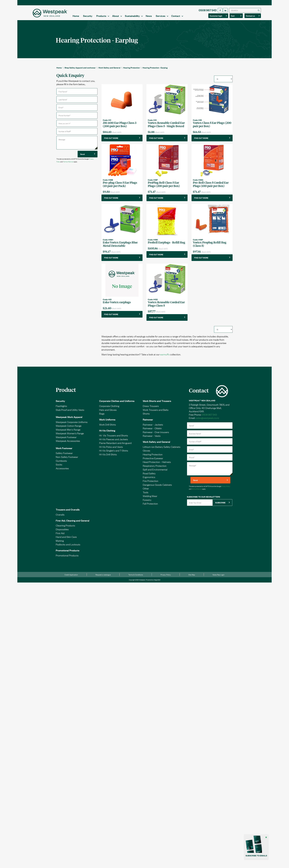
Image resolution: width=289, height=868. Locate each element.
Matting (60, 543)
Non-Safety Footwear (67, 459)
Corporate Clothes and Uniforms (117, 403)
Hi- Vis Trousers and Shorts (114, 438)
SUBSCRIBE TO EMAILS (256, 856)
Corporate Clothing (109, 408)
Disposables (62, 532)
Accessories (62, 471)
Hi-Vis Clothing (107, 433)
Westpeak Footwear (66, 439)
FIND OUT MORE (111, 135)
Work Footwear (64, 450)
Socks (59, 467)
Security (123, 13)
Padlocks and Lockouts (68, 547)
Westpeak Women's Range (70, 436)
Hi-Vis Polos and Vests (111, 449)
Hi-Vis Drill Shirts (108, 457)
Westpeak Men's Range (68, 432)
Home (111, 13)
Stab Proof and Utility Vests (70, 412)
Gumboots (61, 463)
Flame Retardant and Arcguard (115, 445)
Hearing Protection (131, 65)
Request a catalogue (103, 577)
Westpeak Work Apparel (69, 419)
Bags (102, 416)
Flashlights (61, 408)
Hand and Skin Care (66, 539)
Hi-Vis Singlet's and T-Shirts (114, 453)
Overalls (60, 517)
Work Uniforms (107, 422)
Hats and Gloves (108, 412)
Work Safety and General (109, 65)
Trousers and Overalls (68, 512)
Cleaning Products (65, 528)
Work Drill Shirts (108, 427)
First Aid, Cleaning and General (73, 523)
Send (82, 151)
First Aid (60, 535)
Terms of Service (68, 159)
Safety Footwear (64, 455)
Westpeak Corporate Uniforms (72, 424)
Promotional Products (68, 553)
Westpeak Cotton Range (69, 428)
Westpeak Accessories (68, 443)
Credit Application (71, 577)
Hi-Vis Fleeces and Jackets (114, 442)
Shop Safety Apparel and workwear (80, 65)
